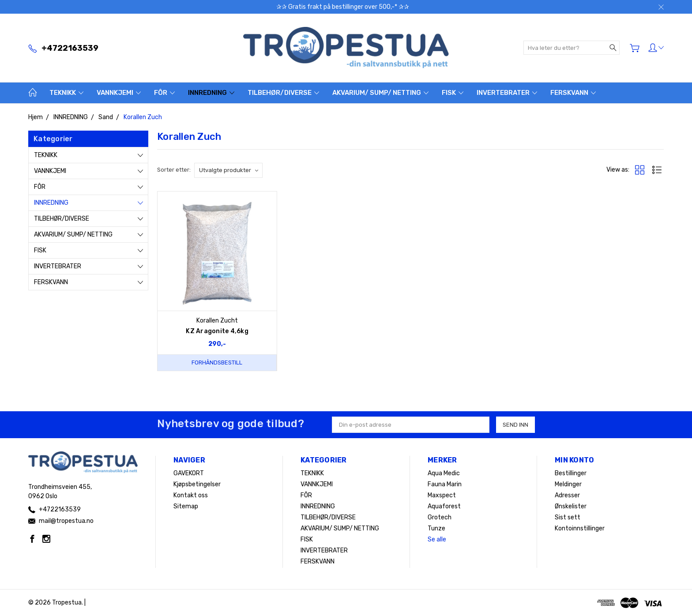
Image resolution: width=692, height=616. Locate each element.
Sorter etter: (174, 170)
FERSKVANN (573, 93)
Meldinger (568, 484)
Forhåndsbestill (217, 362)
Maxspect (442, 495)
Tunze (436, 528)
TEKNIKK (66, 93)
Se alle (437, 539)
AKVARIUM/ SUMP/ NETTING (380, 93)
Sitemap (186, 506)
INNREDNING (211, 93)
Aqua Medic (444, 473)
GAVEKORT (189, 473)
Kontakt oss (191, 495)
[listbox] (228, 170)
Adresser (567, 495)
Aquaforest (444, 506)
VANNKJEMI (119, 93)
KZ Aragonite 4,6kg (217, 331)
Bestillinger (571, 473)
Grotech (440, 517)
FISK (453, 93)
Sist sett (568, 517)
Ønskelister (571, 506)
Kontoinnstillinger (580, 528)
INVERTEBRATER (507, 93)
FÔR (164, 93)
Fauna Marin (445, 484)
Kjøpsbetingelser (197, 484)
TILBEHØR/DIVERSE (283, 93)
